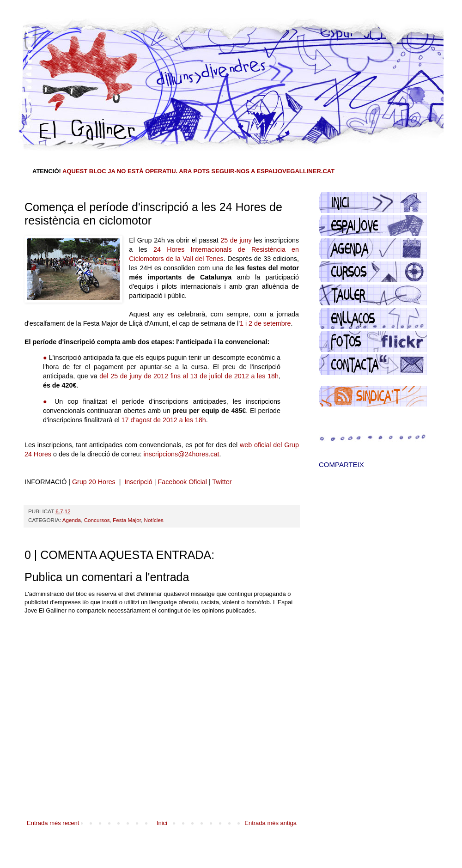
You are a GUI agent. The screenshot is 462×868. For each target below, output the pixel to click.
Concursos (97, 520)
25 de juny (236, 240)
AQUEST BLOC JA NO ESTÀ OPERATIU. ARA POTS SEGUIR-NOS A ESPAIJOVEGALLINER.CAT (198, 171)
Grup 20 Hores (94, 482)
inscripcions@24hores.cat (182, 454)
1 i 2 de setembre (265, 323)
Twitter (222, 482)
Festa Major (127, 520)
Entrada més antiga (271, 823)
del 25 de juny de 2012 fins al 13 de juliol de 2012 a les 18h (189, 376)
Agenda (72, 520)
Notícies (154, 520)
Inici (162, 823)
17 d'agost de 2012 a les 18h (164, 420)
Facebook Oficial (182, 482)
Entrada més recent (53, 823)
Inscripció (138, 482)
